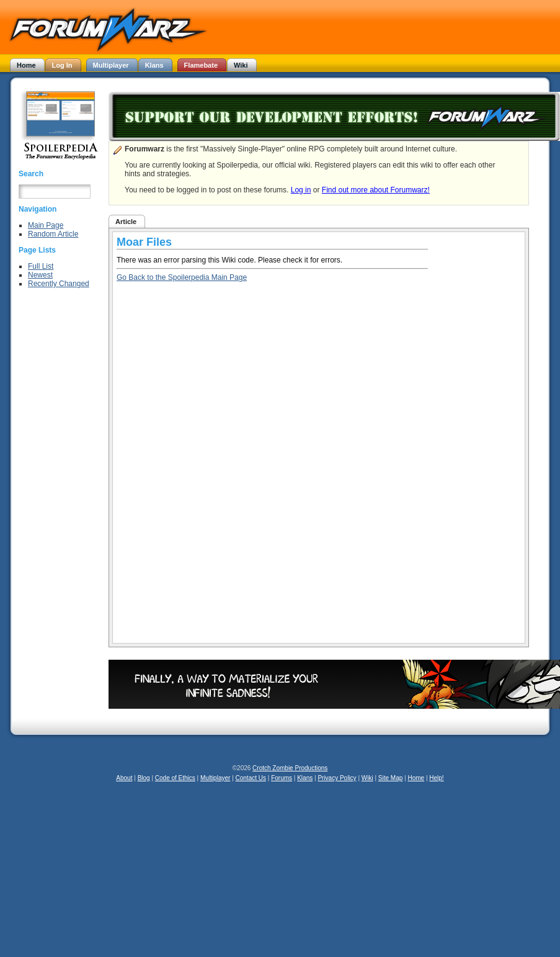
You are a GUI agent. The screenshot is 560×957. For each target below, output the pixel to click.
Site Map (390, 778)
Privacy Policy (337, 778)
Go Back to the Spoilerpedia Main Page (182, 277)
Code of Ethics (175, 778)
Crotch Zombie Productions (290, 768)
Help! (436, 778)
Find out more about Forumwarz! (376, 190)
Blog (144, 778)
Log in (301, 190)
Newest (40, 275)
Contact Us (251, 778)
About (124, 778)
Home (416, 778)
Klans (305, 778)
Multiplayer (215, 778)
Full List (41, 266)
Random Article (53, 234)
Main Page (46, 225)
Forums (282, 778)
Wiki (367, 778)
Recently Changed (59, 284)
